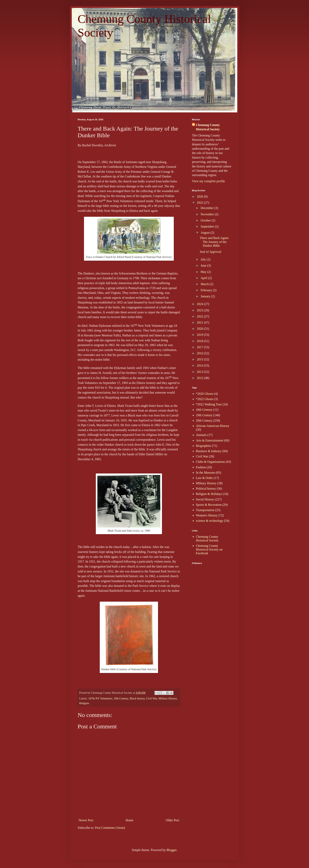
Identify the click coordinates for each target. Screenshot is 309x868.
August (206, 233)
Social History (205, 499)
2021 (200, 322)
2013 (200, 372)
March (205, 284)
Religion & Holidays (209, 494)
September (208, 226)
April (204, 278)
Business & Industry (209, 451)
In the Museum (205, 473)
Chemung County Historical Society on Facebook (209, 549)
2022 (200, 316)
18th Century (204, 410)
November (208, 214)
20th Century (204, 420)
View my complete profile (208, 181)
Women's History (207, 515)
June (204, 266)
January (206, 296)
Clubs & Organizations (210, 462)
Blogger (172, 850)
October (206, 220)
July (204, 259)
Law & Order (204, 478)
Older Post (172, 820)
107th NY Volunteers (100, 698)
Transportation (205, 510)
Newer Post (86, 820)
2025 (200, 203)
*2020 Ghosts (205, 394)
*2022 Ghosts (205, 399)
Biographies (203, 446)
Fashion (201, 467)
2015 (200, 359)
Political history (206, 489)
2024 (200, 304)
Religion (84, 703)
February (207, 290)
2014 (200, 365)
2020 (200, 329)
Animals (201, 435)
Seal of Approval (210, 252)
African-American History (213, 426)
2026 (200, 196)
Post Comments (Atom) (110, 828)
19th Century (121, 698)
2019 (200, 335)
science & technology (210, 521)
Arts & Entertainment (210, 440)
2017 (200, 347)
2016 (200, 353)
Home (130, 820)
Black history (137, 698)
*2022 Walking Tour (209, 404)
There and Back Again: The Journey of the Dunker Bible (214, 242)
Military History (168, 698)
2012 (200, 378)
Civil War (152, 698)
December (208, 208)
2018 (200, 341)
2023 (200, 310)
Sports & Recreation (209, 505)
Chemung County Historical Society (208, 127)
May (204, 272)
